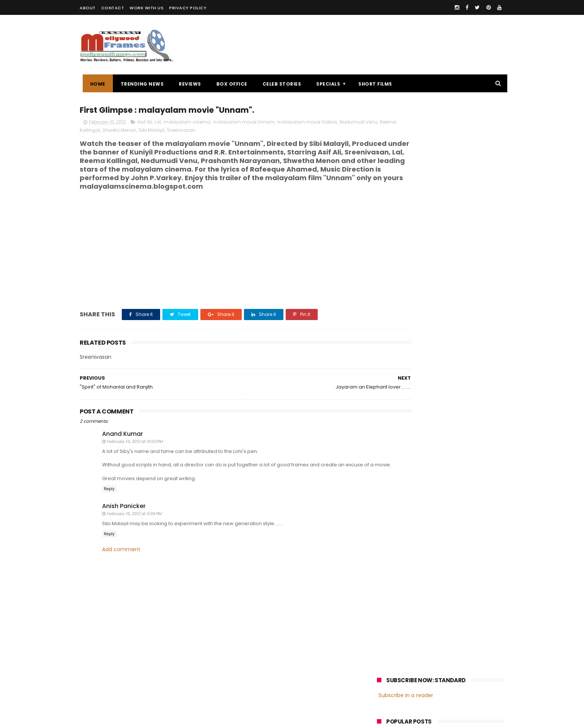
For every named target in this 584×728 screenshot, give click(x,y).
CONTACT (113, 8)
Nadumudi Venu (99, 132)
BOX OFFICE (229, 84)
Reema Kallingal (139, 132)
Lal (158, 123)
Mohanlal (391, 539)
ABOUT (88, 8)
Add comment (121, 567)
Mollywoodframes (105, 719)
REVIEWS (187, 84)
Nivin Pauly (451, 553)
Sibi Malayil (210, 132)
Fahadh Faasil (397, 567)
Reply (109, 506)
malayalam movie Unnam (244, 123)
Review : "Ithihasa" (440, 233)
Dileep (422, 553)
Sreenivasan (240, 132)
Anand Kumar (123, 444)
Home (95, 84)
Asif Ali (145, 123)
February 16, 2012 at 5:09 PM (134, 531)
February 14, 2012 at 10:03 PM (134, 452)
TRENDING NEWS (139, 84)
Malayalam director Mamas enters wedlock (454, 203)
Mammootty (427, 539)
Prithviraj (461, 539)
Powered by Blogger (236, 719)
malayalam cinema (187, 123)
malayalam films (456, 525)
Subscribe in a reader (406, 125)
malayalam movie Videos (307, 123)
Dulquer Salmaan (442, 567)
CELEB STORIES (279, 84)
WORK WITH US (147, 8)
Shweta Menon (178, 132)
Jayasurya (393, 553)
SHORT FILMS (373, 84)
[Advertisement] (369, 45)
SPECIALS (326, 84)
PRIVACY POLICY (188, 8)
